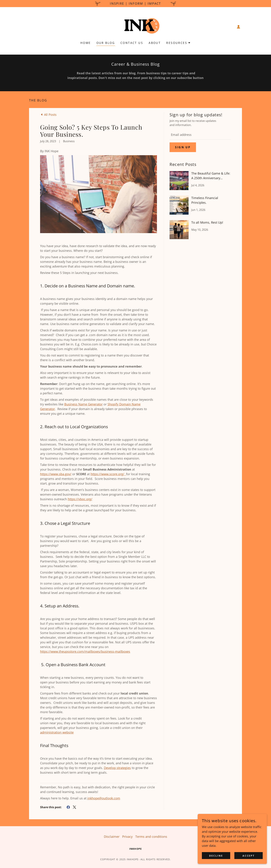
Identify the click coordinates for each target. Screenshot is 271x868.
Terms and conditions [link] (151, 837)
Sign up (183, 147)
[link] (135, 26)
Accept (249, 856)
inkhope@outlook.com (104, 798)
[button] (239, 27)
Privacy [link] (127, 837)
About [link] (155, 43)
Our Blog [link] (106, 43)
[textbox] (200, 135)
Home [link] (86, 43)
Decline (216, 856)
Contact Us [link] (132, 43)
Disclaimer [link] (112, 837)
